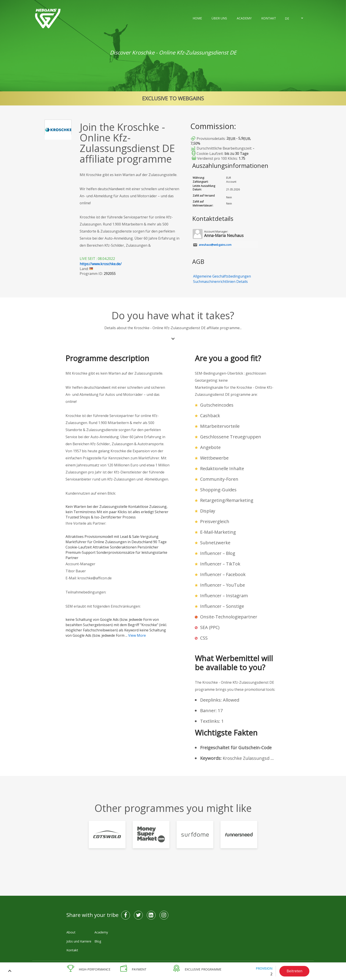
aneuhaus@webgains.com (215, 245)
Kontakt (269, 18)
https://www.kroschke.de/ (101, 264)
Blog (98, 941)
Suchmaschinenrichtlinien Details (220, 282)
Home (197, 18)
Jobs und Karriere (79, 941)
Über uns (219, 18)
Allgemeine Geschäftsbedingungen (222, 276)
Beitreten (294, 971)
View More (137, 635)
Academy (244, 18)
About (71, 932)
